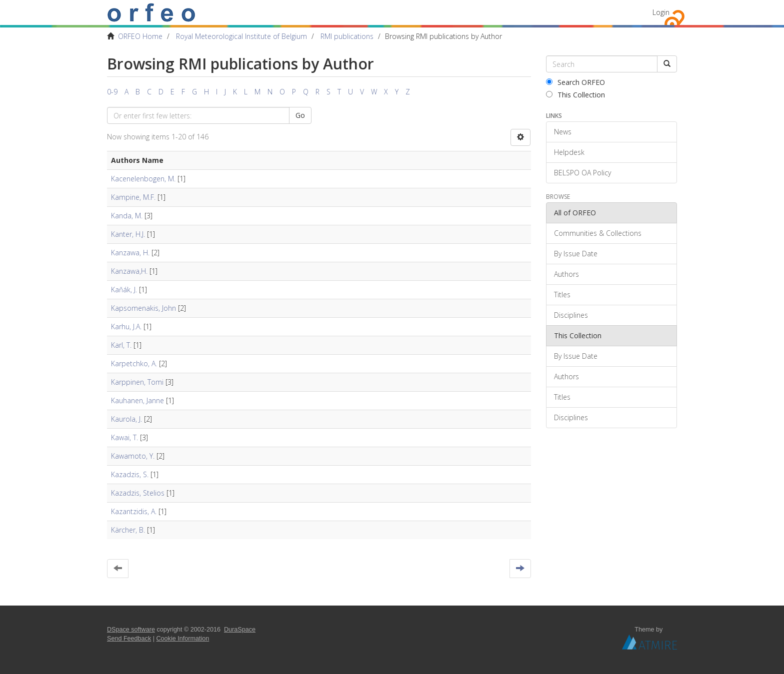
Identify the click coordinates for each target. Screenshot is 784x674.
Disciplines (571, 315)
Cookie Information (183, 639)
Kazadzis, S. (130, 474)
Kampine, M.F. (133, 197)
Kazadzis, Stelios (138, 493)
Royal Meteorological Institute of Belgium (241, 36)
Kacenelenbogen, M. (143, 179)
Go (300, 115)
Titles (562, 295)
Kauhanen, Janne (137, 400)
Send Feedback (129, 639)
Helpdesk (569, 152)
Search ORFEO (575, 82)
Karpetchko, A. (134, 363)
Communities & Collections (598, 233)
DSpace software (131, 630)
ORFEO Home (140, 36)
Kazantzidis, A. (134, 511)
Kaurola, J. (126, 419)
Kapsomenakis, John (143, 308)
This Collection (575, 95)
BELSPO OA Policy (582, 173)
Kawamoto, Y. (133, 456)
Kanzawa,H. (129, 271)
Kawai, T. (124, 437)
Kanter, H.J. (128, 234)
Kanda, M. (127, 216)
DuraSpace (240, 630)
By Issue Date (576, 254)
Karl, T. (121, 345)
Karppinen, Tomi (137, 382)
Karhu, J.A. (126, 327)
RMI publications (347, 36)
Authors (566, 274)
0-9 (112, 92)
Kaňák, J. (124, 290)
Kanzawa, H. (130, 253)
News (563, 132)
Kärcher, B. (128, 530)
